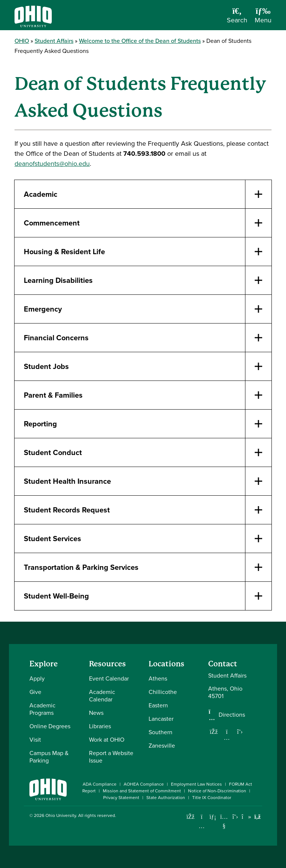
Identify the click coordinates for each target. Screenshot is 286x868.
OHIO (22, 41)
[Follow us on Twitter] (240, 732)
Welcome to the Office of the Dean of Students (140, 41)
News (96, 713)
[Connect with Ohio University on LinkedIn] (213, 817)
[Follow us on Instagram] (227, 738)
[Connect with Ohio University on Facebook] (190, 817)
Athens (158, 678)
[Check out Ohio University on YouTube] (224, 821)
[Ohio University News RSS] (258, 817)
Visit (35, 740)
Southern (161, 732)
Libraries (100, 726)
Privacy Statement (121, 798)
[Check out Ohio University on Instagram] (202, 826)
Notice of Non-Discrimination (217, 791)
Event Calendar (109, 678)
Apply (37, 678)
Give (35, 692)
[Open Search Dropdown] (237, 18)
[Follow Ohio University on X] (235, 817)
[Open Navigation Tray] (263, 18)
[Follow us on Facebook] (214, 732)
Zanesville (162, 746)
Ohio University (61, 815)
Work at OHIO (107, 740)
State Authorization (166, 798)
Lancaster (161, 719)
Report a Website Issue (111, 757)
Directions (232, 715)
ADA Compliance (100, 784)
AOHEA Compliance (144, 784)
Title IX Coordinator (212, 798)
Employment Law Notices (196, 784)
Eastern (158, 705)
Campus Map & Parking (49, 757)
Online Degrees (50, 726)
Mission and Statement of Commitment (142, 791)
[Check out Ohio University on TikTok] (246, 817)
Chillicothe (163, 692)
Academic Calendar (102, 696)
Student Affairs (54, 41)
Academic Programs (42, 709)
